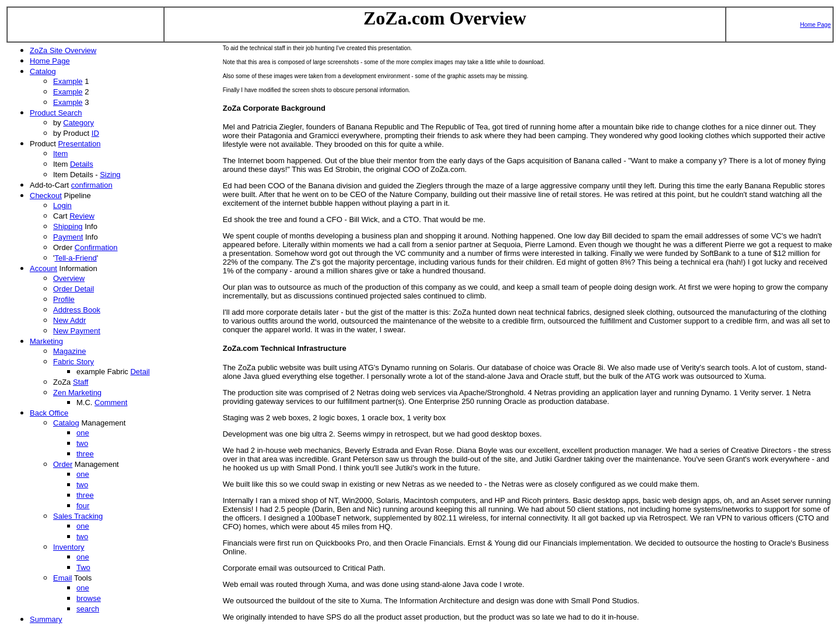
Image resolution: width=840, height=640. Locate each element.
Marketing (46, 341)
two (82, 443)
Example (68, 81)
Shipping (68, 226)
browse (89, 598)
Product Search (56, 113)
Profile (64, 299)
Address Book (77, 310)
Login (62, 205)
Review (82, 216)
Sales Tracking (78, 516)
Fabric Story (73, 362)
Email (63, 578)
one (83, 433)
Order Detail (73, 289)
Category (78, 123)
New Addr (69, 320)
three (85, 454)
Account (43, 268)
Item (60, 154)
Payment (68, 237)
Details (82, 164)
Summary (46, 619)
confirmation (92, 185)
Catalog (43, 71)
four (83, 506)
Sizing (110, 175)
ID (95, 133)
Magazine (69, 351)
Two (83, 567)
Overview (69, 278)
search (88, 609)
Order (63, 464)
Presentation (79, 144)
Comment (111, 402)
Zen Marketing (77, 393)
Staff (81, 382)
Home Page (815, 25)
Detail (140, 372)
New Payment (77, 331)
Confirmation (96, 247)
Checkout (46, 196)
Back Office (49, 413)
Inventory (69, 547)
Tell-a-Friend (75, 258)
